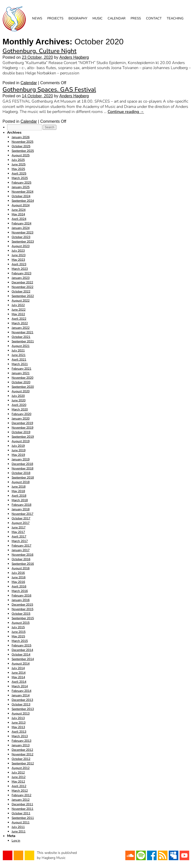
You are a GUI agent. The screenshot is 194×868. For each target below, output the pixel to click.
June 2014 (19, 673)
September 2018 (23, 477)
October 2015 (21, 614)
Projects (55, 18)
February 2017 (21, 546)
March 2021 (20, 364)
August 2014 (21, 664)
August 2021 (21, 346)
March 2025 (20, 178)
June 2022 (19, 310)
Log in (16, 841)
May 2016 (18, 582)
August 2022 (21, 301)
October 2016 (21, 559)
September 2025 (23, 151)
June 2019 (19, 450)
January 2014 (21, 695)
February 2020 (21, 414)
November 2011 (22, 809)
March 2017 (20, 541)
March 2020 (20, 409)
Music (98, 18)
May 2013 (18, 727)
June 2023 (19, 255)
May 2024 (18, 214)
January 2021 (21, 373)
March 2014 (20, 686)
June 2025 (19, 164)
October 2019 (21, 432)
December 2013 (22, 700)
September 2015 (23, 618)
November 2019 (22, 428)
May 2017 (18, 532)
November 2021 (22, 332)
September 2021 (23, 341)
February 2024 (21, 223)
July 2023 (18, 251)
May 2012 (18, 782)
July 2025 (18, 160)
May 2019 (18, 455)
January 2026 (21, 137)
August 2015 (21, 623)
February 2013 (21, 741)
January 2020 (21, 418)
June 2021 (19, 355)
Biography (78, 18)
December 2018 (22, 464)
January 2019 (21, 459)
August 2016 (21, 568)
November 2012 (22, 754)
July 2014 (18, 668)
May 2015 (18, 636)
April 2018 (19, 496)
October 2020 (21, 382)
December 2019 (22, 423)
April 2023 (19, 264)
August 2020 (21, 391)
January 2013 (21, 745)
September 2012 (23, 763)
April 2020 (19, 405)
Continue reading (126, 112)
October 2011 (21, 813)
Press (136, 18)
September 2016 (23, 564)
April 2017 (19, 536)
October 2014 (21, 654)
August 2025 (21, 155)
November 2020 (22, 378)
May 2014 (18, 677)
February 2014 (21, 691)
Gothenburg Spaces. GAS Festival (49, 89)
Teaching (175, 18)
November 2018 (22, 468)
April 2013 (19, 732)
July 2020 (18, 396)
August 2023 (21, 246)
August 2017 (21, 523)
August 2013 (21, 713)
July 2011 (18, 827)
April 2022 (19, 319)
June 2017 (19, 527)
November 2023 (22, 232)
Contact (154, 18)
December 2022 (22, 282)
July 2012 (18, 772)
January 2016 (21, 600)
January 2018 (21, 509)
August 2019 (21, 441)
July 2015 (18, 627)
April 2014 (19, 682)
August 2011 (21, 822)
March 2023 (20, 269)
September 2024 (23, 201)
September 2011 (23, 818)
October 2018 (21, 473)
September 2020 (23, 387)
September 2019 (23, 437)
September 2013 (23, 709)
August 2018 (21, 482)
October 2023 (21, 237)
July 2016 (18, 573)
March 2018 (20, 500)
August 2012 (21, 768)
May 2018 (18, 491)
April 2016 (19, 586)
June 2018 (19, 487)
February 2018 (21, 505)
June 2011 (19, 831)
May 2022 (18, 314)
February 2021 (21, 369)
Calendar (117, 18)
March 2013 (20, 736)
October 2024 (21, 196)
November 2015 (22, 609)
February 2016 (21, 595)
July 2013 (18, 718)
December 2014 (22, 650)
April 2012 (19, 786)
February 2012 (21, 795)
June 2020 (19, 400)
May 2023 (18, 260)
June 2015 (19, 632)
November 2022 (22, 287)
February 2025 (21, 183)
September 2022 (23, 296)
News (37, 18)
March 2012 (20, 791)
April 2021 (19, 360)
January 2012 (21, 800)
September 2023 (23, 242)
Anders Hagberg (74, 57)
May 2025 (18, 169)
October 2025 (21, 146)
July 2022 (18, 305)
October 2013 (21, 704)
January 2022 (21, 328)
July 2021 (18, 350)
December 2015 (22, 605)
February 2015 (21, 645)
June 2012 (19, 777)
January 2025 (21, 187)
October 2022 (21, 291)
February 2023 (21, 273)
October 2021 (21, 337)
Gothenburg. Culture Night (40, 51)
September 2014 (23, 659)
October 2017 (21, 518)
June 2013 (19, 723)
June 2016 (19, 577)
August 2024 (21, 205)
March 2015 (20, 641)
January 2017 (21, 550)
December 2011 (22, 804)
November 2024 (22, 192)
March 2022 (20, 323)
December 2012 (22, 750)
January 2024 (21, 228)
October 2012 (21, 759)
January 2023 (21, 278)
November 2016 (22, 555)
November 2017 (22, 514)
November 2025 (22, 142)
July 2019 (18, 446)
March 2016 (20, 591)
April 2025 (19, 173)
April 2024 (19, 219)
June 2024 (19, 210)
